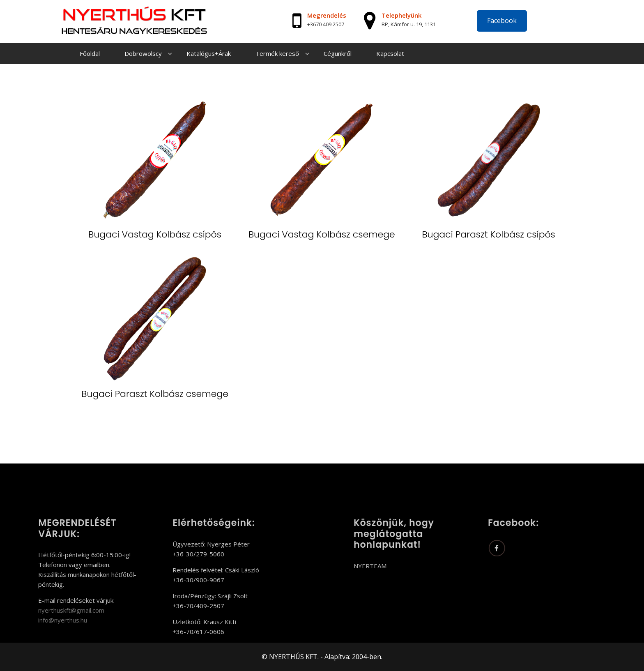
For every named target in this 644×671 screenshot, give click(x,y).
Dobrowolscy (143, 53)
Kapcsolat (390, 53)
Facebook (502, 21)
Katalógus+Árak (209, 53)
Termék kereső (277, 53)
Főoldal (90, 53)
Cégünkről (338, 53)
